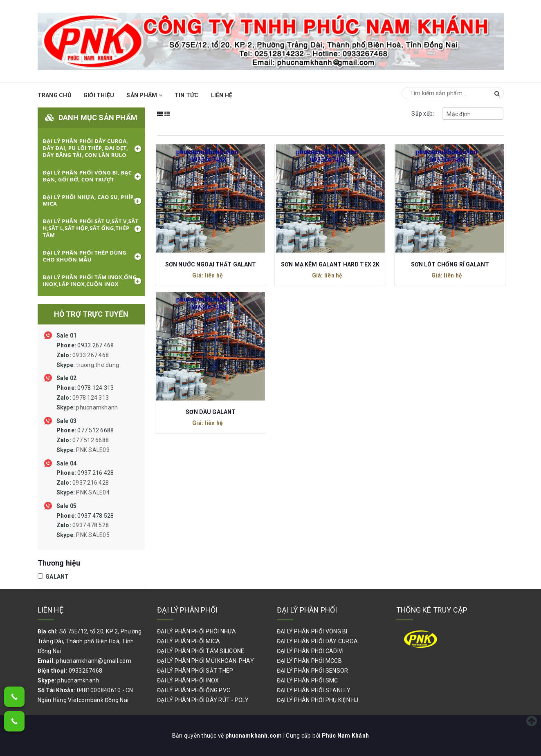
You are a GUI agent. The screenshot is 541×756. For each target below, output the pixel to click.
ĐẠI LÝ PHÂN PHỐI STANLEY (314, 690)
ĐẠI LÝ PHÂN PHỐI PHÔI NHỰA (197, 631)
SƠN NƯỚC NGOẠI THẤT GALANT (211, 264)
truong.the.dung (98, 365)
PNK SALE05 (93, 535)
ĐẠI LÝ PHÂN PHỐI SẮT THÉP (195, 671)
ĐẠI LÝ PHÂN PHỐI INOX (188, 680)
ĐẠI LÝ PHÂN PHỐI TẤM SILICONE (201, 651)
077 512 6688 (85, 440)
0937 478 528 (85, 526)
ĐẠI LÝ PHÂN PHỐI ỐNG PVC (194, 690)
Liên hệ (222, 95)
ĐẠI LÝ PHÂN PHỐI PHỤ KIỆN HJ (318, 700)
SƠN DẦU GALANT (211, 412)
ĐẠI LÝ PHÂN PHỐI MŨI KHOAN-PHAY (205, 661)
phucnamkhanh (97, 407)
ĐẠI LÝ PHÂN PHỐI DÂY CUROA (318, 641)
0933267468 (86, 671)
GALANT (53, 577)
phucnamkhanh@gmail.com (94, 661)
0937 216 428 (85, 483)
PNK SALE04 (93, 492)
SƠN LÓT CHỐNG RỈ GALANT (450, 264)
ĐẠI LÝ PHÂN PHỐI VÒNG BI (312, 631)
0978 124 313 (87, 398)
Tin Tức (187, 95)
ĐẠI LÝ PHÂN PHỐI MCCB (309, 661)
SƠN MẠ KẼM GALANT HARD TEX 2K (330, 264)
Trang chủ (54, 95)
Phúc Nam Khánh (346, 736)
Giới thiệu (99, 95)
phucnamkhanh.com (254, 736)
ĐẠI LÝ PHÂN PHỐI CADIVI (310, 651)
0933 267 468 (88, 355)
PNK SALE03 (93, 450)
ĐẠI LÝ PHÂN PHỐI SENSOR (313, 671)
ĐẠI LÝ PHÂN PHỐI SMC (308, 680)
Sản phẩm (144, 95)
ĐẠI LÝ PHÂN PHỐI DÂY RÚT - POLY (203, 700)
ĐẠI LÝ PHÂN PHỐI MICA (189, 641)
